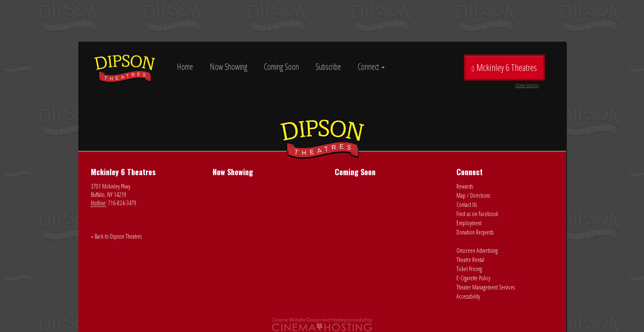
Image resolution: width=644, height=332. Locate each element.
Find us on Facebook (477, 214)
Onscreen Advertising (477, 250)
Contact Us (467, 205)
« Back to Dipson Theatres (116, 236)
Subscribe (328, 67)
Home (185, 67)
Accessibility (468, 296)
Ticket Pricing (469, 269)
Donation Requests (475, 232)
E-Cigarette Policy (473, 278)
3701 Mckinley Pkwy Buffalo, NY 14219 (110, 190)
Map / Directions (473, 195)
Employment (469, 223)
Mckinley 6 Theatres (505, 71)
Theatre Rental (470, 260)
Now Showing (228, 67)
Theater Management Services (486, 287)
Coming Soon (281, 67)
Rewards (465, 186)
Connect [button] (371, 67)
